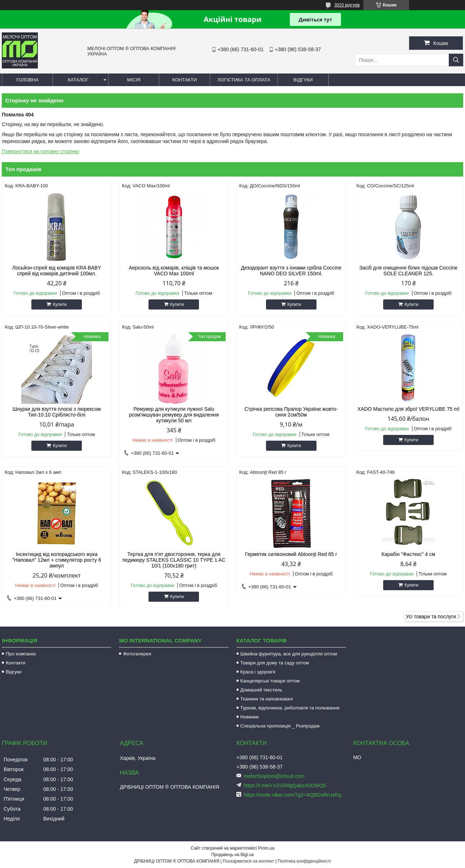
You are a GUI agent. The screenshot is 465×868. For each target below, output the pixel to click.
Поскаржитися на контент (248, 861)
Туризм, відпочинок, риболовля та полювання (290, 708)
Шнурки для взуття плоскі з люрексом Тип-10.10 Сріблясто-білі (57, 412)
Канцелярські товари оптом (270, 681)
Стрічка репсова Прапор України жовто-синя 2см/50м (291, 412)
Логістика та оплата (244, 80)
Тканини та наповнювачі (267, 699)
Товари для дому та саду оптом (275, 663)
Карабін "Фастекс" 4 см (408, 554)
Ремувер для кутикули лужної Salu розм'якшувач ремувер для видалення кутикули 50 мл (174, 415)
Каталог (78, 80)
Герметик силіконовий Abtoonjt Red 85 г (291, 554)
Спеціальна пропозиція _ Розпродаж (280, 726)
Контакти (185, 80)
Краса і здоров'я (258, 672)
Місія (134, 80)
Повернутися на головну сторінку (41, 151)
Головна (27, 80)
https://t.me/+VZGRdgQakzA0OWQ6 (285, 785)
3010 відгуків (347, 5)
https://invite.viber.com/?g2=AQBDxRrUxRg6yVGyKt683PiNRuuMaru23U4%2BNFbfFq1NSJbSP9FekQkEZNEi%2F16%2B (296, 795)
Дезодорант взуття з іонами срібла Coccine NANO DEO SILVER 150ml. (291, 271)
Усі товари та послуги (431, 616)
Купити (59, 304)
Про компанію (21, 654)
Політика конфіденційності (304, 861)
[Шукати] (456, 60)
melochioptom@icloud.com (274, 776)
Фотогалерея (137, 654)
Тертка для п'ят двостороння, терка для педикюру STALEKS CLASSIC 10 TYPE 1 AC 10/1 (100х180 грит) (174, 560)
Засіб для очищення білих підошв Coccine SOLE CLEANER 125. (409, 271)
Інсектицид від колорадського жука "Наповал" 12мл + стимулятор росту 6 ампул (57, 560)
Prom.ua (266, 848)
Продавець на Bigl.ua (232, 855)
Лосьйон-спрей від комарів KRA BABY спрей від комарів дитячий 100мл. (57, 271)
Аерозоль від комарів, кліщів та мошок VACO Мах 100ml (174, 271)
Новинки (250, 717)
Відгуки (303, 80)
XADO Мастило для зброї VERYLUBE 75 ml (408, 409)
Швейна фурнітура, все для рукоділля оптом (289, 654)
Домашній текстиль (262, 690)
